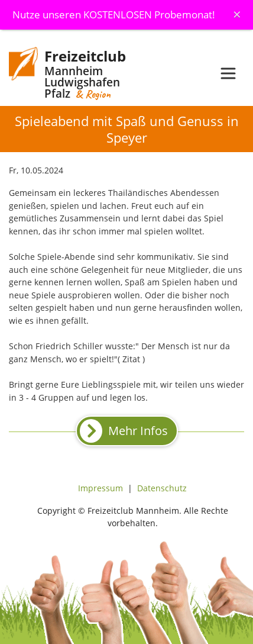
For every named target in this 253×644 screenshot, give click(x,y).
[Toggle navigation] (228, 73)
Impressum (100, 488)
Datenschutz (162, 488)
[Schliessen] (237, 14)
